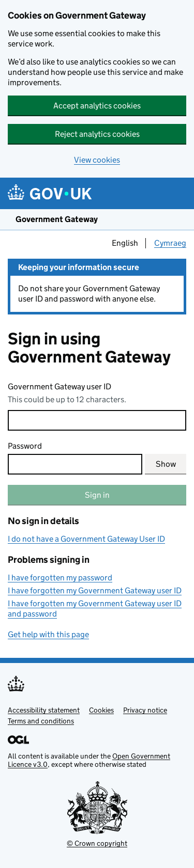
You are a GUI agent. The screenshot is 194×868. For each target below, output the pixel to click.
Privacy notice (145, 710)
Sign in (97, 495)
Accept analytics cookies (97, 106)
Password (25, 446)
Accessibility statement (44, 710)
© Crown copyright (97, 843)
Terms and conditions (41, 721)
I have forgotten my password (60, 578)
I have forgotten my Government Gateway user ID (95, 590)
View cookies (97, 160)
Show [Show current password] (166, 464)
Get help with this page (48, 634)
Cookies (101, 710)
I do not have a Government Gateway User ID (86, 539)
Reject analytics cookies (97, 134)
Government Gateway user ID (59, 386)
